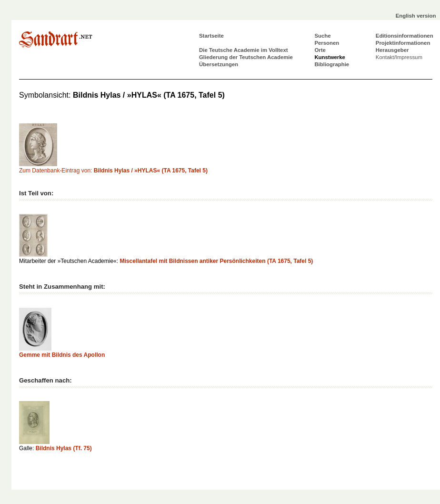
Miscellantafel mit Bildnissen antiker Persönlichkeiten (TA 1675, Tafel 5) (216, 261)
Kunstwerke (330, 57)
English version (416, 16)
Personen (327, 43)
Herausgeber (392, 50)
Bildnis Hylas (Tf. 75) (64, 448)
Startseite (211, 36)
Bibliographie (332, 64)
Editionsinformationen (405, 36)
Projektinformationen (403, 43)
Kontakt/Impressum (399, 57)
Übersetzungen (219, 64)
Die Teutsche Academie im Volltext (244, 50)
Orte (320, 50)
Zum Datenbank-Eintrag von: (113, 171)
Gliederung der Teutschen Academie (246, 57)
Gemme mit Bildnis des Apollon (62, 355)
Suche (322, 36)
